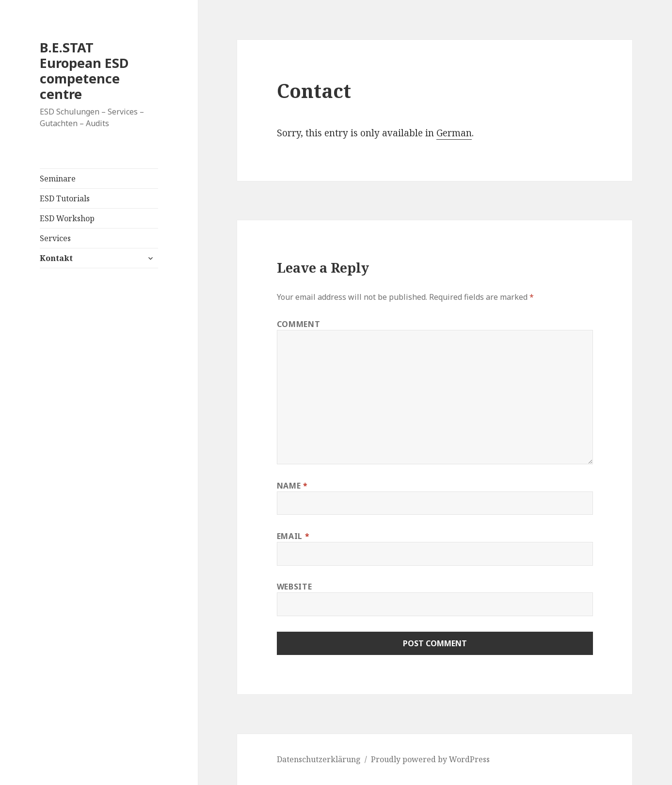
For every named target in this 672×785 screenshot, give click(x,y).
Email (293, 536)
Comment (298, 324)
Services (55, 238)
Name (292, 486)
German (454, 133)
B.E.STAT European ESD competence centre (84, 71)
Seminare (58, 179)
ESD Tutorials (65, 198)
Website (294, 587)
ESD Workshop (67, 218)
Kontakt (56, 258)
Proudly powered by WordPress (430, 759)
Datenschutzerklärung (319, 759)
